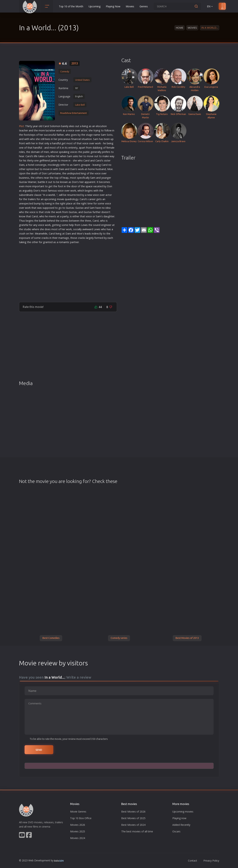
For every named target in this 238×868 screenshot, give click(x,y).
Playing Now (113, 6)
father (60, 135)
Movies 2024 (78, 838)
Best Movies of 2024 (133, 825)
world (52, 195)
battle (41, 182)
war (89, 229)
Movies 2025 (78, 831)
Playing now (179, 818)
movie (60, 199)
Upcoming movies (183, 812)
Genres (144, 6)
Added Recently (181, 825)
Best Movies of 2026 (133, 812)
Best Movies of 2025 (133, 818)
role (21, 152)
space (89, 186)
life (36, 156)
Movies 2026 (78, 825)
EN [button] (210, 6)
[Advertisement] (68, 272)
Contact (193, 861)
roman (63, 242)
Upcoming (95, 6)
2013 (75, 63)
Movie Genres (78, 812)
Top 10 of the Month (71, 6)
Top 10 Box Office (81, 818)
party (65, 216)
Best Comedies (51, 638)
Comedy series (119, 638)
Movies (130, 6)
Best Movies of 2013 (187, 638)
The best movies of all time (137, 831)
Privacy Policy (211, 861)
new (90, 195)
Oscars (176, 831)
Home (180, 28)
